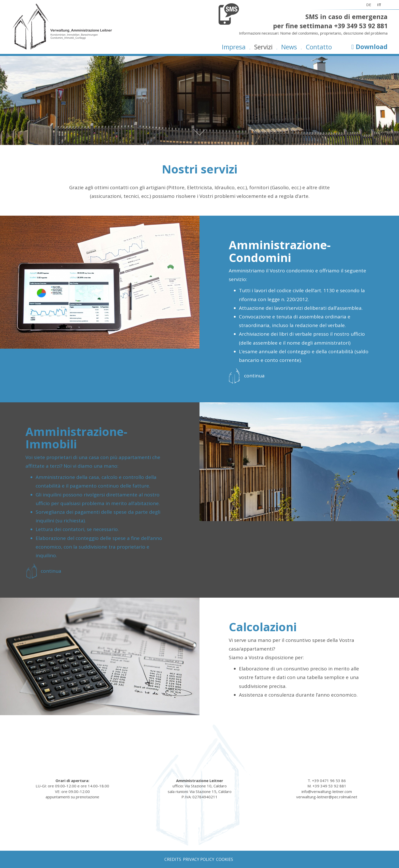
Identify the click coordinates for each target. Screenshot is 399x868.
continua (254, 376)
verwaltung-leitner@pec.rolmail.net (327, 797)
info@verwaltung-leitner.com (327, 791)
